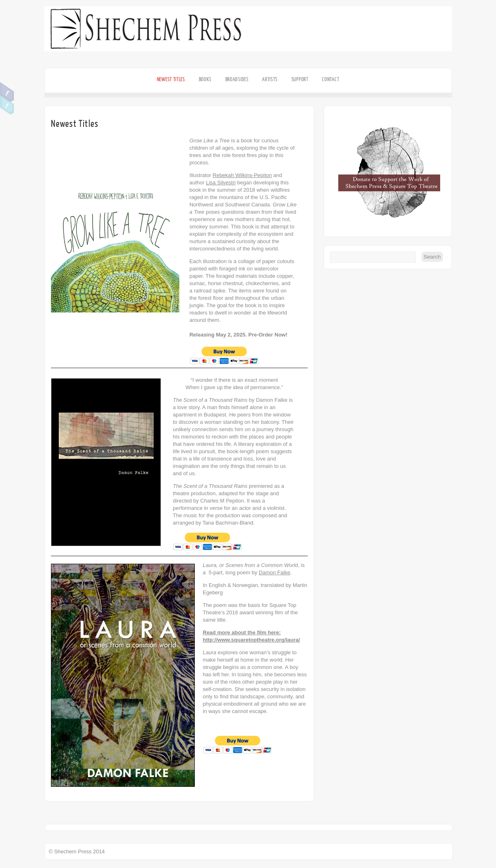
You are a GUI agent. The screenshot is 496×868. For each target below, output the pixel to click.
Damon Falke (272, 400)
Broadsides (237, 79)
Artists (270, 79)
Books (205, 79)
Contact (331, 79)
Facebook (7, 92)
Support (300, 79)
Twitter (7, 105)
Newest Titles (171, 79)
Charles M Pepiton (222, 501)
